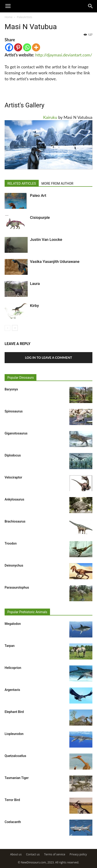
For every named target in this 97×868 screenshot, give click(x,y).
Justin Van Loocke (46, 239)
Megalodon (13, 624)
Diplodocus (13, 455)
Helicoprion (13, 668)
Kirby (34, 306)
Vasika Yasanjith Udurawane (55, 262)
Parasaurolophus (17, 587)
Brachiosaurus (15, 521)
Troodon (11, 543)
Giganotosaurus (16, 433)
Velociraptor (13, 477)
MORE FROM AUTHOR (57, 184)
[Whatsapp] (27, 47)
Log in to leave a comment (48, 357)
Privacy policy (78, 854)
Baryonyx (11, 389)
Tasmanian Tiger (17, 778)
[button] (91, 6)
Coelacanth (13, 822)
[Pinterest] (18, 47)
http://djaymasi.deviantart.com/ (64, 55)
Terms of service (54, 854)
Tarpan (10, 646)
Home (9, 17)
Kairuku (50, 117)
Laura (35, 284)
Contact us (33, 854)
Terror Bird (12, 800)
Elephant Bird (14, 712)
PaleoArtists (24, 17)
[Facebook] (9, 47)
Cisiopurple (40, 217)
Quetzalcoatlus (15, 756)
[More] (36, 47)
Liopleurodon (14, 734)
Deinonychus (14, 565)
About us (16, 854)
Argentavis (12, 690)
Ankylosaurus (14, 499)
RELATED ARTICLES (22, 184)
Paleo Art (38, 195)
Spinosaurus (14, 411)
